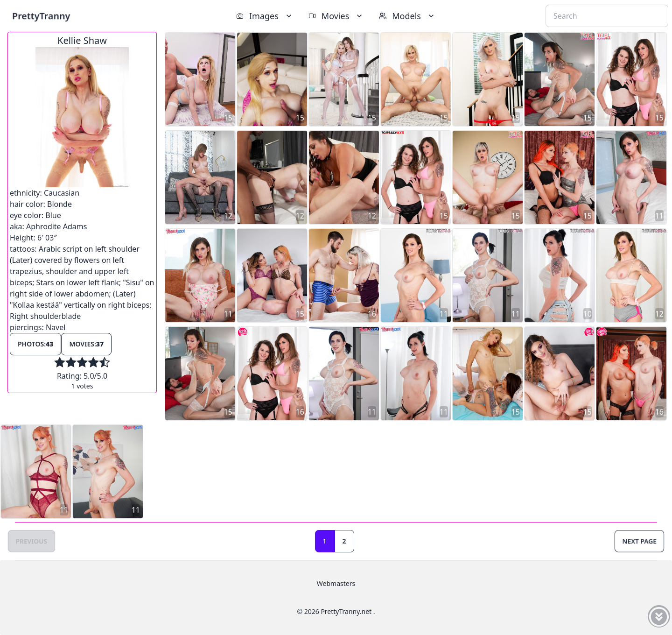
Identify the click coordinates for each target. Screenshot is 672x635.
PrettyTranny (41, 16)
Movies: (86, 344)
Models (407, 16)
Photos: (35, 344)
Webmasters (336, 583)
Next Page (639, 541)
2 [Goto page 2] (344, 541)
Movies (336, 16)
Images (265, 16)
